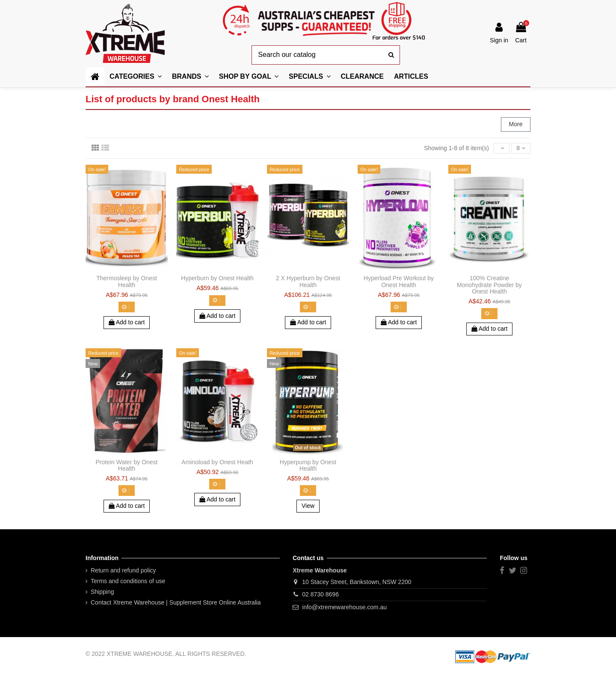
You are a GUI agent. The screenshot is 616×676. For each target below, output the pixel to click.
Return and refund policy (123, 570)
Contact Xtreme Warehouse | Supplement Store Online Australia (176, 602)
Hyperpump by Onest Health (308, 465)
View (308, 506)
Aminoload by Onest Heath (217, 462)
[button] (249, 77)
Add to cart (127, 322)
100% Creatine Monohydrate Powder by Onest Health (489, 285)
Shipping (102, 592)
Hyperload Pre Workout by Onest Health (399, 281)
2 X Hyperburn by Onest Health (308, 281)
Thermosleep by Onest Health (127, 281)
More (516, 124)
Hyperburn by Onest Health (217, 278)
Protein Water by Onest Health (127, 465)
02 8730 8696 (320, 594)
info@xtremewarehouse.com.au (344, 607)
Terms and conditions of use (128, 581)
